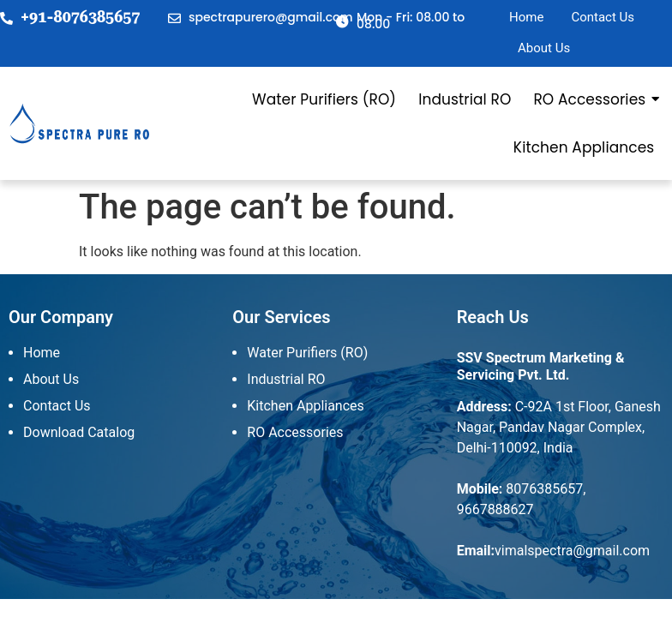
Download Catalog (79, 432)
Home (526, 17)
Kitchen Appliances (584, 147)
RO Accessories (591, 99)
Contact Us (603, 17)
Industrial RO (465, 99)
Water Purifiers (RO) (324, 99)
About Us (544, 48)
